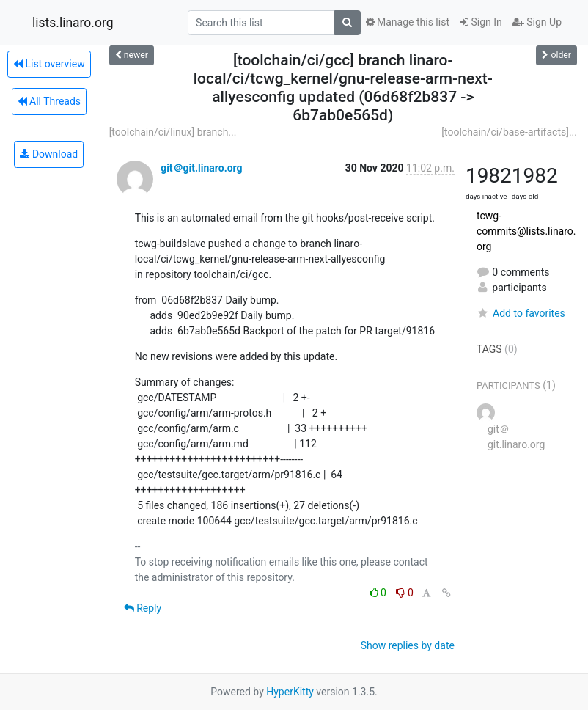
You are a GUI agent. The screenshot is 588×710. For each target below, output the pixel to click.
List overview (49, 64)
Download (49, 154)
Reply (143, 608)
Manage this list (408, 22)
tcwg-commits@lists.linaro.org (526, 231)
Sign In (481, 22)
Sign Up (537, 22)
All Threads (49, 101)
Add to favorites (521, 313)
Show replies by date (408, 645)
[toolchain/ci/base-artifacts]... (509, 132)
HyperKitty (290, 692)
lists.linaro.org (73, 23)
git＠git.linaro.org (201, 168)
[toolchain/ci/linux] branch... (173, 132)
